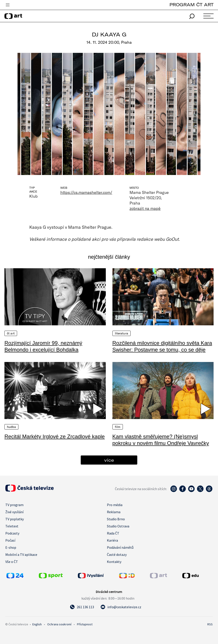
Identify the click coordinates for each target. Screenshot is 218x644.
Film (118, 427)
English (37, 624)
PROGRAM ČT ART (191, 5)
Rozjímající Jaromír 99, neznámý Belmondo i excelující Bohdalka (43, 346)
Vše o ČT (12, 562)
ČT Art (11, 333)
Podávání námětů (120, 547)
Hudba (11, 427)
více (109, 460)
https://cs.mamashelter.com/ (86, 192)
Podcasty (12, 533)
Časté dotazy (117, 555)
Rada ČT (113, 533)
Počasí (10, 540)
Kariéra (112, 540)
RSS (210, 624)
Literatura (122, 333)
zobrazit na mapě (145, 208)
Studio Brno (116, 519)
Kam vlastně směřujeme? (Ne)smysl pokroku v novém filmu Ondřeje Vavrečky (161, 440)
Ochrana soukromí (59, 624)
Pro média (115, 505)
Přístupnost (85, 624)
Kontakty (114, 562)
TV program (14, 505)
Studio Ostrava (118, 526)
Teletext (12, 526)
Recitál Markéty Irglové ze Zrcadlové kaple (55, 436)
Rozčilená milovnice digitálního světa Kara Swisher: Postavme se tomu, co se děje (162, 346)
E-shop (11, 547)
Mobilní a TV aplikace (21, 555)
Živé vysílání (14, 512)
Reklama (114, 512)
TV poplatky (15, 519)
